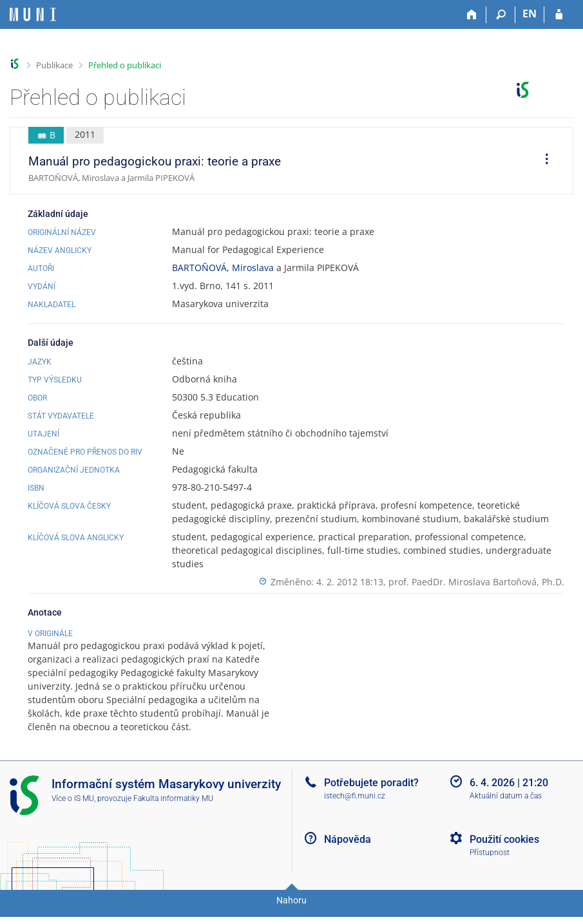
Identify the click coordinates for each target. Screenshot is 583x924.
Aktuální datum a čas (506, 809)
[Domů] (472, 15)
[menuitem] (542, 161)
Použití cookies (504, 853)
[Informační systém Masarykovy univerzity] (33, 14)
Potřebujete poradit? (371, 796)
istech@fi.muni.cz (355, 809)
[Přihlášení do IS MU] (559, 15)
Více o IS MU (73, 812)
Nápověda (348, 853)
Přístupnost (490, 866)
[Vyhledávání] (501, 15)
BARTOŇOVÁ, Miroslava (223, 268)
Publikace (54, 65)
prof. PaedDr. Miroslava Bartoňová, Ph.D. (476, 582)
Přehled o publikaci (125, 65)
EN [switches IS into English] (530, 14)
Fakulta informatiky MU (173, 812)
